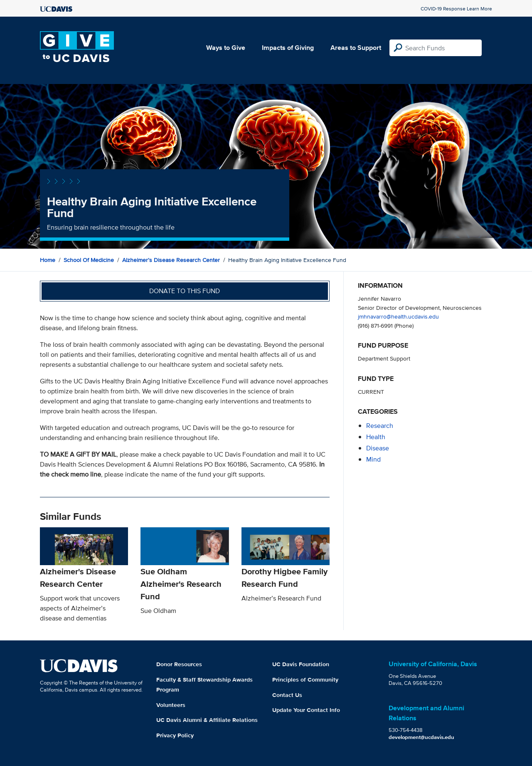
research (380, 426)
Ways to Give (226, 48)
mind (373, 459)
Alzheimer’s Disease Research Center (171, 260)
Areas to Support (356, 48)
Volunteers (171, 705)
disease (378, 448)
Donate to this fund (185, 291)
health (376, 437)
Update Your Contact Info (306, 710)
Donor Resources (179, 664)
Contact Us (287, 695)
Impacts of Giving (288, 48)
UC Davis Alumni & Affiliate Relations (207, 720)
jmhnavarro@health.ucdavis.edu (398, 316)
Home (48, 260)
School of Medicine (89, 260)
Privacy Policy (175, 735)
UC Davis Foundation (301, 664)
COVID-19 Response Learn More (456, 9)
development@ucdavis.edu (421, 737)
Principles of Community (305, 680)
